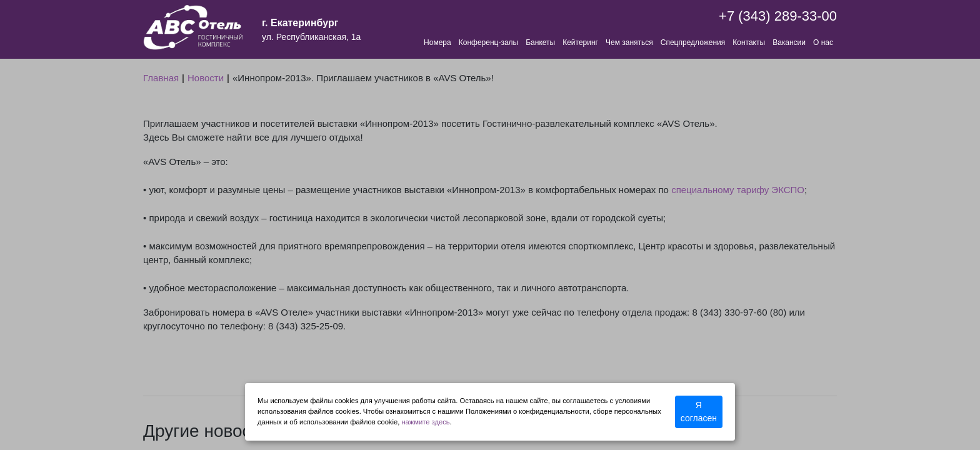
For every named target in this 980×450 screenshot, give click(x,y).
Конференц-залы (488, 42)
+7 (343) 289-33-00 (778, 16)
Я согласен (699, 412)
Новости (206, 78)
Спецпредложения (693, 42)
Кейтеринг (580, 42)
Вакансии (789, 42)
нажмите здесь (425, 422)
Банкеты (540, 42)
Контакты (749, 42)
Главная (161, 78)
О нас (823, 42)
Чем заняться (629, 42)
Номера (437, 42)
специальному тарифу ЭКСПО (738, 190)
